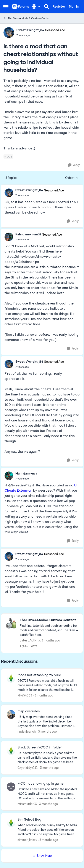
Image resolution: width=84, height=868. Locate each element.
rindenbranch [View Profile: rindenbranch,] (27, 732)
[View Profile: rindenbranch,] (11, 714)
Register (59, 6)
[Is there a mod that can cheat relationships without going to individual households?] (40, 195)
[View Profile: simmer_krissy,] (11, 823)
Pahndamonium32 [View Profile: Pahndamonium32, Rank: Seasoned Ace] (28, 234)
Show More (42, 856)
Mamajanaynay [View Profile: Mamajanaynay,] (26, 473)
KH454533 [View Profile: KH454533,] (25, 695)
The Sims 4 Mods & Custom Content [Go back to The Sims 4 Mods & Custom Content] (27, 18)
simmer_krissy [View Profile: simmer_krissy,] (27, 840)
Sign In (74, 6)
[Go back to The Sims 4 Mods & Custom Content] (49, 620)
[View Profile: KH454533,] (11, 678)
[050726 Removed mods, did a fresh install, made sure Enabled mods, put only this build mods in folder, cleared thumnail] (47, 685)
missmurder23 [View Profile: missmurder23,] (27, 804)
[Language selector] (36, 6)
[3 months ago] (43, 696)
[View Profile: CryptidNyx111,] (11, 751)
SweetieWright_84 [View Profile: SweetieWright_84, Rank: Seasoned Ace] (30, 30)
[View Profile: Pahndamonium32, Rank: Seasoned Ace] (9, 237)
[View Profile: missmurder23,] (11, 787)
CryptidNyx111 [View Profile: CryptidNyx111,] (28, 768)
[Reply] (74, 165)
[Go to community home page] (20, 7)
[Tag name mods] (8, 157)
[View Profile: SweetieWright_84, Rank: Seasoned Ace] (9, 32)
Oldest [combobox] (72, 178)
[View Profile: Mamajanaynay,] (9, 476)
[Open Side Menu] (6, 6)
